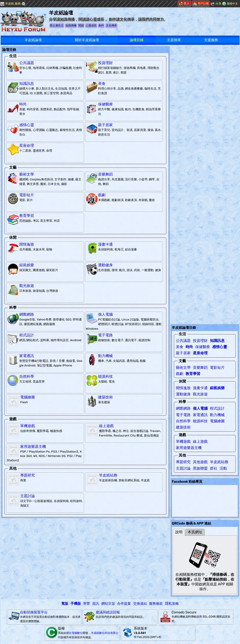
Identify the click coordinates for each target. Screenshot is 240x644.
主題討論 (28, 496)
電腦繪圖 (28, 397)
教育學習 (27, 216)
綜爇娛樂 (27, 265)
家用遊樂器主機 (33, 447)
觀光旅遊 (27, 286)
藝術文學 (27, 174)
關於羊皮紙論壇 (87, 40)
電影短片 (27, 195)
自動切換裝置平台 (34, 612)
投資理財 (105, 63)
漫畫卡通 (105, 244)
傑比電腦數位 (74, 633)
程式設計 (27, 335)
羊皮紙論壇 (33, 40)
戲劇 (102, 195)
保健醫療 (105, 104)
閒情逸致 (27, 244)
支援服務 (211, 40)
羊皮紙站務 (108, 475)
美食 (102, 84)
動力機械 (105, 356)
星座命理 (27, 146)
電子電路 (105, 335)
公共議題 (27, 63)
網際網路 (27, 314)
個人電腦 (105, 314)
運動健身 (105, 265)
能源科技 (105, 376)
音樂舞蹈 (105, 174)
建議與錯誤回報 (108, 612)
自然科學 (27, 376)
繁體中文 (232, 4)
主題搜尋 (174, 40)
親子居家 (105, 125)
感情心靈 (27, 125)
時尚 (23, 104)
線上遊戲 (106, 426)
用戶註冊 (201, 3)
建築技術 (105, 397)
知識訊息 (27, 84)
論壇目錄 (137, 40)
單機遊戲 (28, 426)
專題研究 (28, 475)
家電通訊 (27, 356)
